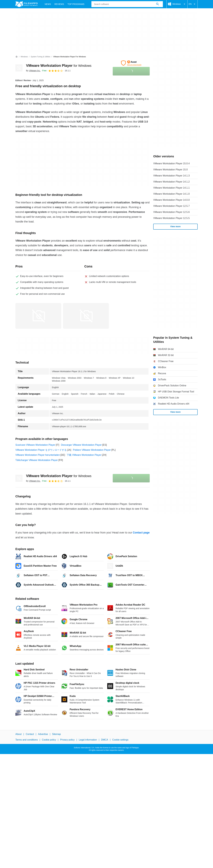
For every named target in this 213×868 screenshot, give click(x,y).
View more (175, 226)
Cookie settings (120, 740)
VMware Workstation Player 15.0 (170, 170)
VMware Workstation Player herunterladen (38, 455)
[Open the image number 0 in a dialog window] (38, 316)
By (33, 71)
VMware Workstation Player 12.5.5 (171, 218)
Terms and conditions (27, 740)
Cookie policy (49, 740)
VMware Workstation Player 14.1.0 (171, 194)
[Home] (17, 57)
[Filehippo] (26, 4)
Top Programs (76, 4)
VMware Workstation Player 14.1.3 (171, 176)
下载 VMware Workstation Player (84, 455)
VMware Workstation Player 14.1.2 (171, 182)
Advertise (43, 734)
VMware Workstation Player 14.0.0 (171, 200)
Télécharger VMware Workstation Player (37, 460)
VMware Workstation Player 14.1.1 (171, 188)
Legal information (88, 740)
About (18, 734)
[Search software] (158, 4)
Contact (30, 734)
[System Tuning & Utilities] (40, 57)
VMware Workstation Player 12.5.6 (171, 212)
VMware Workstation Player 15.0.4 (171, 163)
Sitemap (56, 734)
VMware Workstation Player (59, 65)
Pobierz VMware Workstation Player (92, 450)
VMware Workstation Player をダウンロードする (41, 450)
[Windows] (24, 57)
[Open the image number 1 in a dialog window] (86, 316)
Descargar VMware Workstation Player (81, 445)
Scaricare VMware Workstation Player (35, 445)
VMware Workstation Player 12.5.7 (171, 206)
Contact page (141, 533)
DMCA (105, 740)
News (48, 4)
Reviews (59, 4)
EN (193, 4)
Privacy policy (67, 740)
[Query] (127, 4)
